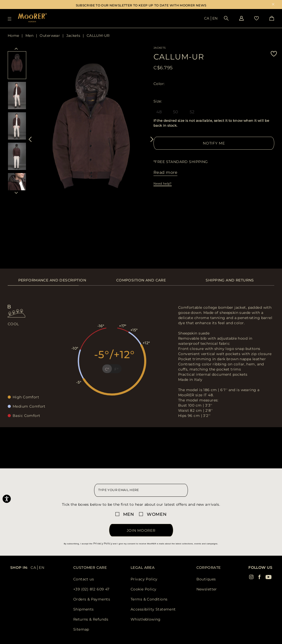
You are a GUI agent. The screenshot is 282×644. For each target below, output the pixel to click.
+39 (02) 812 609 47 (91, 589)
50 (176, 112)
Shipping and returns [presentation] (230, 280)
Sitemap (81, 629)
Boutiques (206, 579)
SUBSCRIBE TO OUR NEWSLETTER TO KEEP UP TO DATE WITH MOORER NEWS (141, 5)
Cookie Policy (143, 589)
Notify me (214, 143)
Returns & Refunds (91, 619)
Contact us (84, 579)
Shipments (84, 609)
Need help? (163, 183)
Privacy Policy (103, 543)
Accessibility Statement (153, 609)
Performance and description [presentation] (52, 280)
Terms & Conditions (149, 599)
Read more (165, 172)
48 (159, 112)
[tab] (52, 283)
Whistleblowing (146, 619)
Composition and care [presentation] (141, 280)
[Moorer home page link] (32, 18)
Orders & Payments (92, 599)
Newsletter (207, 589)
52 (192, 112)
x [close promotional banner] (273, 5)
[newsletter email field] (141, 490)
